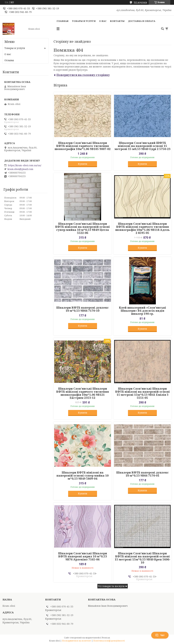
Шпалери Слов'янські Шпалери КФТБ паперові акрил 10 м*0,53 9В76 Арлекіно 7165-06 (83, 556)
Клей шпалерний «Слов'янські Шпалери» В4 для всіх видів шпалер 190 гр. (142, 311)
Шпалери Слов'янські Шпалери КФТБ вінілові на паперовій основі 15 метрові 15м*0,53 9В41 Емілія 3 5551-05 (142, 393)
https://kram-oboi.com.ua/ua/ (25, 165)
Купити (83, 164)
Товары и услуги (84, 21)
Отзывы (9, 60)
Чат (160, 635)
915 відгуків (140, 2)
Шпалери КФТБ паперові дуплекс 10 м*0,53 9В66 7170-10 (82, 309)
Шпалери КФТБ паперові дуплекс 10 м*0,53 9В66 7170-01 (142, 474)
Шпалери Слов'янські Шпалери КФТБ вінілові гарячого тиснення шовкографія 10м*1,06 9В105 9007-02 (83, 146)
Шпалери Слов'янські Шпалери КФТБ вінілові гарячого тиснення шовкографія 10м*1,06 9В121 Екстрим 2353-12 (82, 393)
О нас (103, 21)
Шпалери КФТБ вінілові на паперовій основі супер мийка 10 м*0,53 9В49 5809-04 (82, 476)
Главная (63, 21)
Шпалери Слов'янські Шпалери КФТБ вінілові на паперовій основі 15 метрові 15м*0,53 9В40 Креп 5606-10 (142, 558)
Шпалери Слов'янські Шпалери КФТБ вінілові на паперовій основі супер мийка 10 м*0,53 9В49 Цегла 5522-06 (82, 228)
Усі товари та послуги (111, 586)
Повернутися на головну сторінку (83, 75)
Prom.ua (106, 638)
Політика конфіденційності (109, 641)
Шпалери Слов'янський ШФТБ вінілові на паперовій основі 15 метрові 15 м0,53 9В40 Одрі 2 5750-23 (142, 146)
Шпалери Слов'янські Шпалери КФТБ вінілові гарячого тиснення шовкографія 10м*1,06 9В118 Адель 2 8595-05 (142, 228)
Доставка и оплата (142, 21)
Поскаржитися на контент (77, 641)
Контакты (117, 21)
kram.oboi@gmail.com (20, 169)
